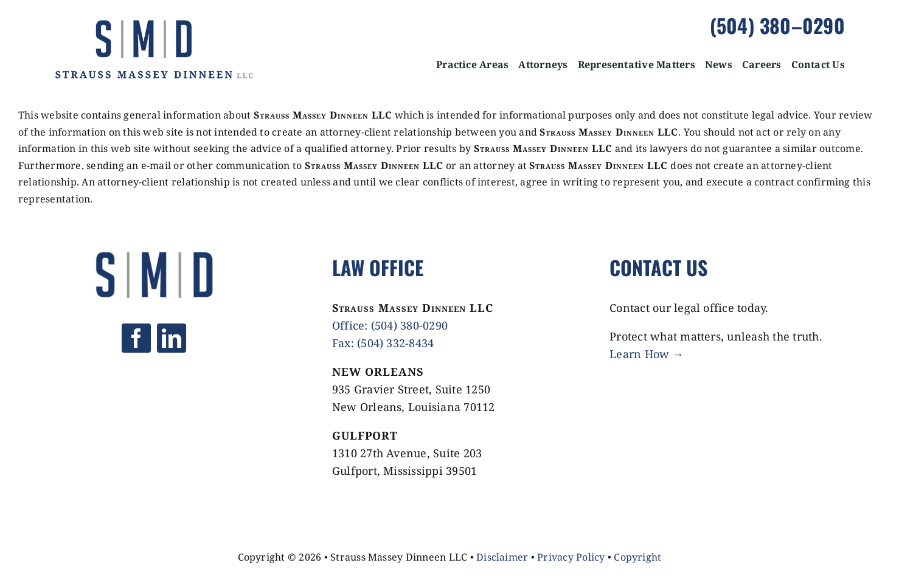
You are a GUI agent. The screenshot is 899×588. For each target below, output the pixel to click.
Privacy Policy (571, 557)
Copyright (637, 557)
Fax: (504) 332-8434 (383, 343)
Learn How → (647, 354)
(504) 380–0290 (777, 25)
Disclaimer (502, 557)
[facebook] (136, 338)
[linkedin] (172, 338)
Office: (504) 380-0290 (390, 325)
